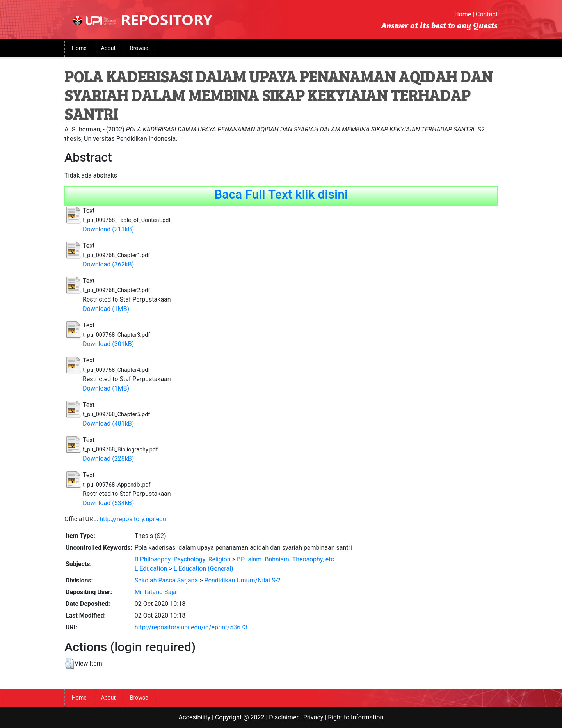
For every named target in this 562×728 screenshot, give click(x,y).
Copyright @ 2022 (240, 717)
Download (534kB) (108, 503)
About (108, 48)
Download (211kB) (108, 229)
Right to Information (356, 717)
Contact (487, 14)
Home (463, 14)
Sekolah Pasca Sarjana (166, 580)
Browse (139, 48)
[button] (69, 664)
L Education (151, 569)
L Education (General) (204, 569)
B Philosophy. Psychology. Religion (183, 559)
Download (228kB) (108, 459)
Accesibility (195, 717)
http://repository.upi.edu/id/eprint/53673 (191, 627)
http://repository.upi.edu (133, 519)
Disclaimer (284, 717)
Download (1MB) (106, 309)
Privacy (313, 717)
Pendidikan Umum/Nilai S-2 (242, 580)
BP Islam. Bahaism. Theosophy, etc (285, 559)
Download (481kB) (108, 423)
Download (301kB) (108, 344)
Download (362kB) (108, 264)
